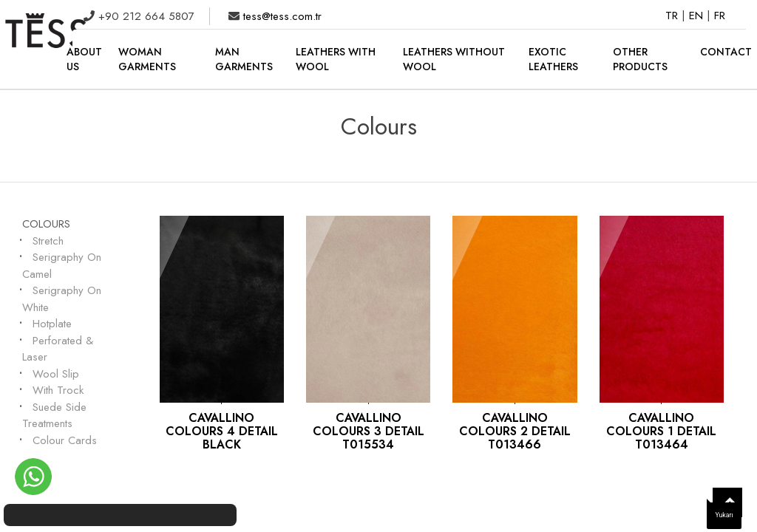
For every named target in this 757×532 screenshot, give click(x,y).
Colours (46, 224)
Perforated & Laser (58, 349)
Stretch (48, 241)
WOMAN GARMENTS (147, 59)
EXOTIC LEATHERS (553, 59)
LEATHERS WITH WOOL (336, 59)
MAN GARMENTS (244, 59)
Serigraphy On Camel (62, 266)
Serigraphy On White (62, 299)
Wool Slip (56, 374)
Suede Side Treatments (54, 416)
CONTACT (726, 52)
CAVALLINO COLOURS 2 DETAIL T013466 (515, 431)
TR (673, 16)
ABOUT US (84, 59)
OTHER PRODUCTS (640, 59)
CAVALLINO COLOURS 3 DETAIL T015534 (369, 431)
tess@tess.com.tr (281, 16)
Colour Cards (65, 440)
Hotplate (52, 324)
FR (720, 16)
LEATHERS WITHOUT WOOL (454, 59)
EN (698, 16)
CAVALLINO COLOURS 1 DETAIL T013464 (661, 431)
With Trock (58, 390)
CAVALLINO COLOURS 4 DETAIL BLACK (222, 431)
